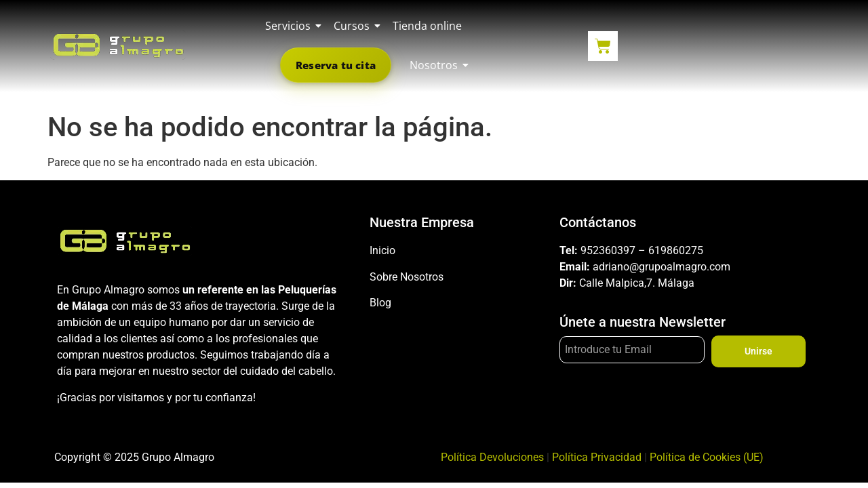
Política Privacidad (597, 457)
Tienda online (427, 26)
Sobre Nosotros (407, 277)
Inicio (382, 250)
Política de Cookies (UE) (707, 457)
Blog (380, 303)
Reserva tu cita (336, 65)
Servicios (290, 26)
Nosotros (436, 65)
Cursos (354, 26)
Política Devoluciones (492, 457)
